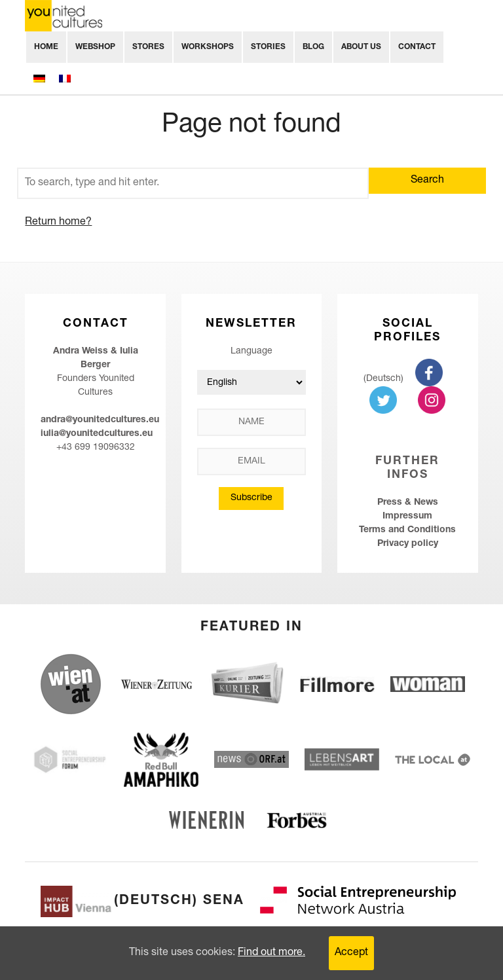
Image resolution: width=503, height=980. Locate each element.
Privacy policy (408, 544)
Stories (268, 47)
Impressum (407, 517)
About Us (361, 47)
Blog (313, 47)
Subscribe (251, 498)
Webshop (95, 47)
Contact (417, 47)
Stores (148, 47)
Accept (351, 953)
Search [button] (427, 181)
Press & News (408, 503)
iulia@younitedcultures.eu (97, 434)
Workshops (208, 47)
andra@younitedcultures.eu (100, 420)
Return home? (58, 223)
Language (251, 352)
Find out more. (271, 953)
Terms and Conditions (407, 530)
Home (46, 47)
